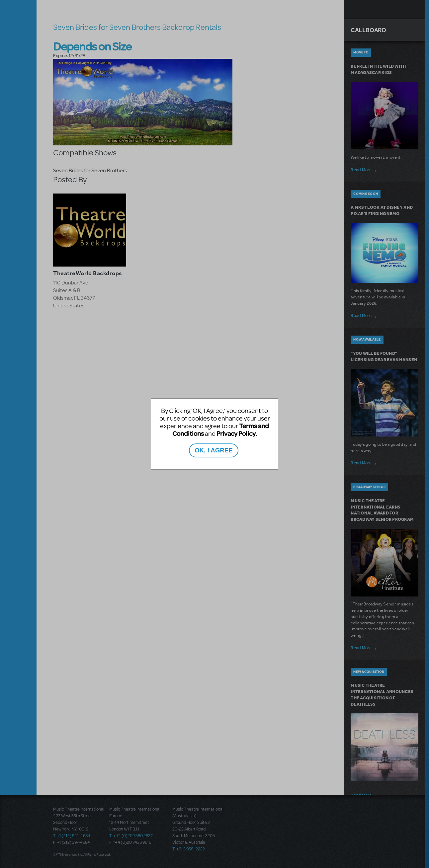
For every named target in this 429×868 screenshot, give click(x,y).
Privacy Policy (236, 433)
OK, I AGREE (214, 450)
